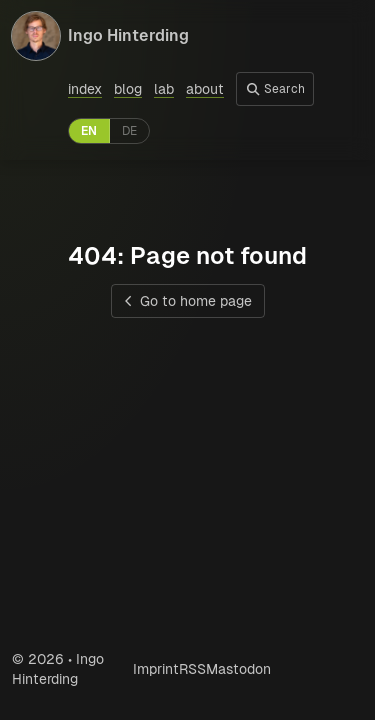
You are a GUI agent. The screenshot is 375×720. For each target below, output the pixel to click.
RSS (192, 669)
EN (89, 131)
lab (164, 89)
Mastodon (238, 669)
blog (128, 89)
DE (129, 131)
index (85, 89)
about (205, 89)
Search (275, 89)
